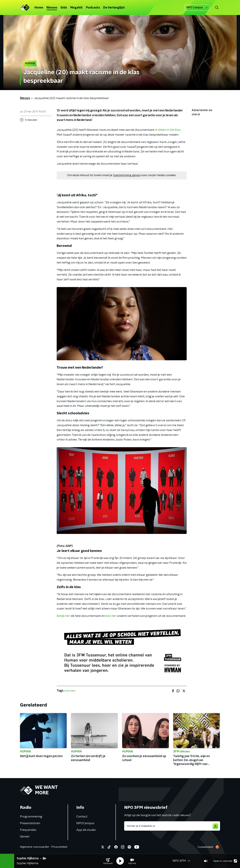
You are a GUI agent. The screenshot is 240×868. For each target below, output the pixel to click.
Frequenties (28, 830)
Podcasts (93, 8)
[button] (108, 861)
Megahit (76, 8)
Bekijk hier (63, 616)
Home (39, 8)
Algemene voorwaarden (35, 847)
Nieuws (52, 8)
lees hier (111, 616)
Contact (82, 817)
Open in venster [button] (225, 861)
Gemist (25, 837)
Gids (64, 8)
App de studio (86, 830)
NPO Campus (197, 8)
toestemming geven (127, 175)
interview (70, 691)
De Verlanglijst (114, 8)
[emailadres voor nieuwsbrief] (172, 826)
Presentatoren (30, 823)
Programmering (31, 817)
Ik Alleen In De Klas (168, 130)
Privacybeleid (59, 847)
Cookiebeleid (205, 847)
